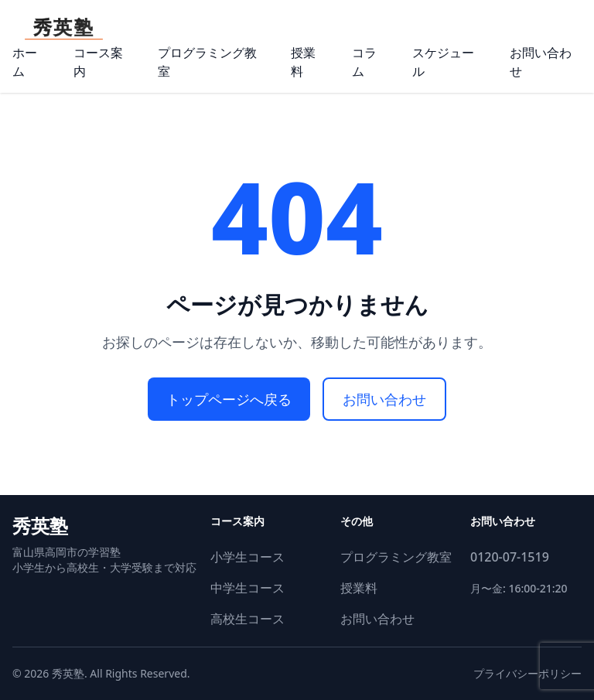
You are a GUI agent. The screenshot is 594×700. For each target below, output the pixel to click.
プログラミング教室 (207, 62)
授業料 (303, 62)
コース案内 (98, 62)
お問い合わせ (541, 62)
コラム (364, 62)
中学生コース (247, 588)
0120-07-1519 (510, 557)
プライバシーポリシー (527, 673)
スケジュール (443, 62)
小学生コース (247, 557)
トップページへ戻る (229, 399)
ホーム (25, 62)
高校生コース (247, 619)
